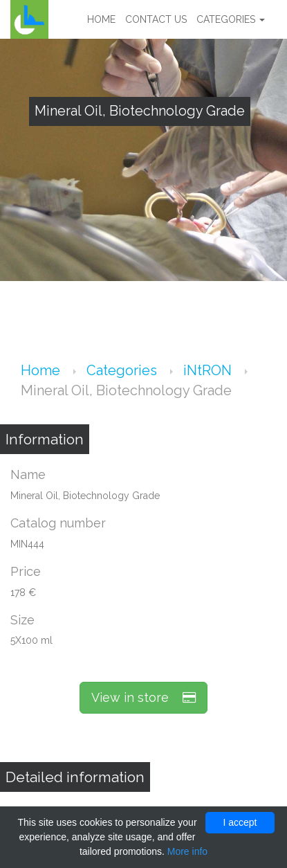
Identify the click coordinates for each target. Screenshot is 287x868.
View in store (143, 697)
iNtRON (209, 370)
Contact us (156, 19)
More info (187, 851)
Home (101, 19)
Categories (231, 19)
